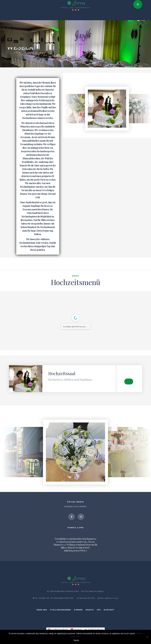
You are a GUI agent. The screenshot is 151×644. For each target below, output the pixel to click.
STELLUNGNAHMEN (61, 610)
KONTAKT (109, 610)
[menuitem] (58, 629)
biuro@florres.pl (108, 598)
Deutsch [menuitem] (78, 629)
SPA (99, 610)
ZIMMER (78, 610)
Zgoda (76, 640)
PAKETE (90, 610)
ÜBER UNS (42, 610)
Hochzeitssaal (62, 373)
